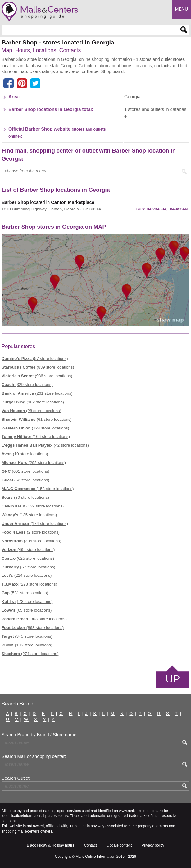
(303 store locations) (34, 619)
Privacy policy (153, 845)
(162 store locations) (33, 402)
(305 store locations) (31, 541)
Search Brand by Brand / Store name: (40, 735)
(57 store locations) (35, 358)
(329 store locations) (27, 385)
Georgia (132, 97)
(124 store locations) (35, 428)
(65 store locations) (27, 610)
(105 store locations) (27, 645)
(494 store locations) (28, 550)
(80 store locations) (25, 497)
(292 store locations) (34, 463)
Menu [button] (182, 9)
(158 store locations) (38, 489)
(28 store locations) (31, 411)
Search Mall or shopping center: (34, 756)
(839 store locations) (38, 367)
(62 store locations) (25, 480)
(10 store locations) (25, 454)
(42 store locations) (45, 445)
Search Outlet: (16, 778)
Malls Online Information (95, 857)
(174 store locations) (35, 524)
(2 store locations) (31, 532)
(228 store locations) (29, 584)
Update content (119, 845)
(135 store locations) (29, 515)
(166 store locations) (36, 436)
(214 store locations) (27, 575)
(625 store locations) (28, 558)
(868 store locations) (33, 628)
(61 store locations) (37, 419)
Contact (91, 845)
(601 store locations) (25, 471)
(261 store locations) (37, 393)
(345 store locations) (27, 636)
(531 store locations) (25, 593)
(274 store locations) (30, 654)
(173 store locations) (27, 602)
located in (48, 202)
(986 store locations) (37, 376)
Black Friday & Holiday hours (50, 845)
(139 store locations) (33, 506)
